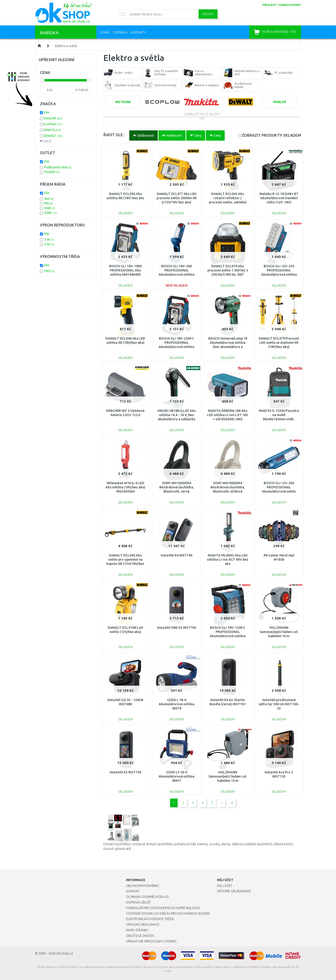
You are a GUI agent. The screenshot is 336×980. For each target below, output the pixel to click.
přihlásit (270, 5)
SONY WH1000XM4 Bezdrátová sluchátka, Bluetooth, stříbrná (228, 487)
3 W (49, 240)
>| (232, 803)
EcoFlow (53, 124)
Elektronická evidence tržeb (150, 919)
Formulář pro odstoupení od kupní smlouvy (163, 908)
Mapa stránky (137, 930)
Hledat (208, 14)
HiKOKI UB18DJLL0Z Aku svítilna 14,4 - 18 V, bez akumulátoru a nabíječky (177, 415)
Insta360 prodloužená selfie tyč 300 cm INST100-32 (279, 704)
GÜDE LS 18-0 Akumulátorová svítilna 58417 (177, 776)
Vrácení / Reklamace (143, 924)
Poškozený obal (58, 167)
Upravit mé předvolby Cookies (151, 941)
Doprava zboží (138, 902)
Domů (105, 32)
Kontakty (138, 32)
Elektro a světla (66, 46)
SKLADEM (271, 135)
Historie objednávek (234, 891)
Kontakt (133, 891)
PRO (50, 271)
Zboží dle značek (140, 936)
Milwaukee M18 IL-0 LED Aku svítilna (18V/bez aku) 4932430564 (125, 487)
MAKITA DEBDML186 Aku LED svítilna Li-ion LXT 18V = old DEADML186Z (228, 415)
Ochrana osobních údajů (147, 897)
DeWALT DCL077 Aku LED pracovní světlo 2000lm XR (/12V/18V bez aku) (177, 198)
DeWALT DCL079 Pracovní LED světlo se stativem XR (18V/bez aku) (279, 343)
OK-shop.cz (65, 953)
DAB (50, 208)
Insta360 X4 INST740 (177, 555)
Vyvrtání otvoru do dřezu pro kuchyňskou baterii (168, 914)
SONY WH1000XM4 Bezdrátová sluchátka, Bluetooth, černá (177, 487)
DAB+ (51, 213)
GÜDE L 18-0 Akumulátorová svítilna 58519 (177, 704)
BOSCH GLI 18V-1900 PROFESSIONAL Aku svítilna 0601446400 (125, 270)
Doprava (120, 32)
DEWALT (53, 136)
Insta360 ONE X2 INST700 (177, 628)
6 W (49, 244)
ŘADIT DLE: (114, 135)
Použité (52, 172)
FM (49, 203)
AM (49, 199)
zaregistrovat (290, 5)
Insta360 (53, 118)
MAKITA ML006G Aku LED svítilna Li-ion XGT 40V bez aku (228, 560)
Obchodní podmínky (143, 886)
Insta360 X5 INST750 (125, 772)
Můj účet (225, 886)
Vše (46, 112)
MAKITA (52, 130)
